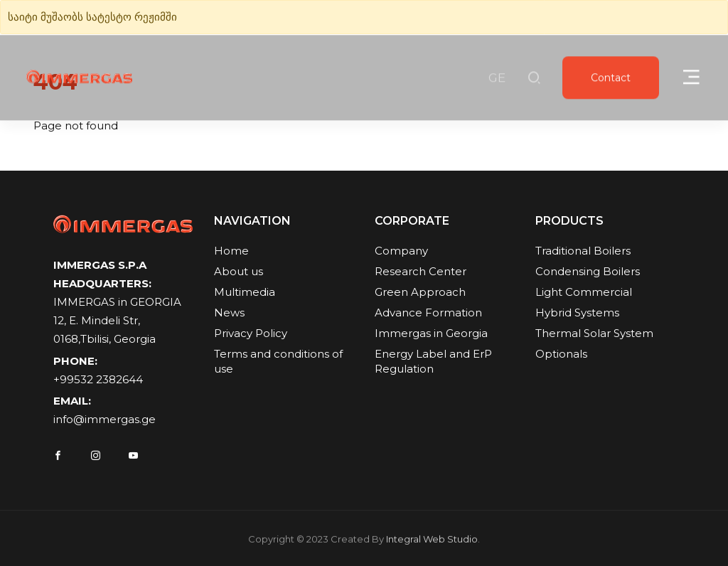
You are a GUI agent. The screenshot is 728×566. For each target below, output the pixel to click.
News (229, 313)
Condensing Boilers (588, 272)
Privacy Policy (251, 334)
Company (401, 251)
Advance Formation (428, 313)
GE (497, 79)
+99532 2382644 (98, 380)
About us (239, 272)
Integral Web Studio (432, 545)
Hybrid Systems (577, 313)
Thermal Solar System (594, 334)
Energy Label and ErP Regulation (433, 362)
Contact (611, 79)
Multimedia (245, 293)
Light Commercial (584, 293)
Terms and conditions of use (278, 362)
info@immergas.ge (105, 421)
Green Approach (420, 293)
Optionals (561, 354)
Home (231, 251)
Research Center (421, 272)
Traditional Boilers (583, 251)
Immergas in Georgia (431, 334)
